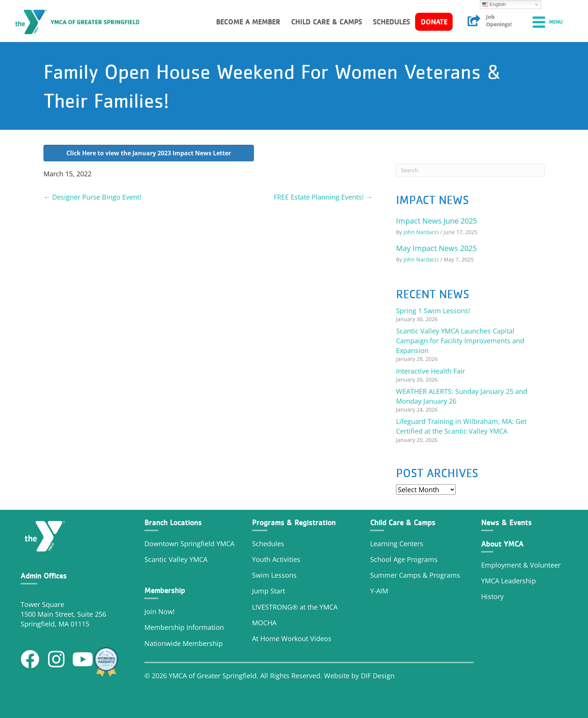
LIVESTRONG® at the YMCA (295, 607)
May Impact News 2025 (436, 248)
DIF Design (378, 676)
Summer (385, 575)
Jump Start (268, 591)
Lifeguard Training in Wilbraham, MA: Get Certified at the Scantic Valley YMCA (461, 426)
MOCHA (264, 623)
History (493, 596)
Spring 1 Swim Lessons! (433, 311)
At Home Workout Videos (292, 638)
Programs (445, 575)
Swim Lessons (274, 575)
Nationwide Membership (184, 643)
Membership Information (184, 627)
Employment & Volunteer (521, 565)
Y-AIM (379, 591)
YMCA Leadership (508, 581)
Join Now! (160, 611)
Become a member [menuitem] (248, 22)
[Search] (470, 170)
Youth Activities (276, 559)
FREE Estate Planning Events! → (323, 197)
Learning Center (395, 544)
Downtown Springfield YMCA (189, 544)
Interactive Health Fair (430, 371)
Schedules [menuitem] (391, 22)
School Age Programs (404, 559)
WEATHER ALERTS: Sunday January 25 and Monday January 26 (462, 396)
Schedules (268, 544)
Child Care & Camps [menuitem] (326, 22)
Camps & (414, 575)
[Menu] (547, 22)
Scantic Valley (166, 559)
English (494, 5)
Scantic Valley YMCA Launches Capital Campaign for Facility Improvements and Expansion (460, 341)
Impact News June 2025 (436, 221)
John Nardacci (421, 232)
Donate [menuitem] (434, 22)
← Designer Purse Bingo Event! (92, 197)
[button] (30, 659)
